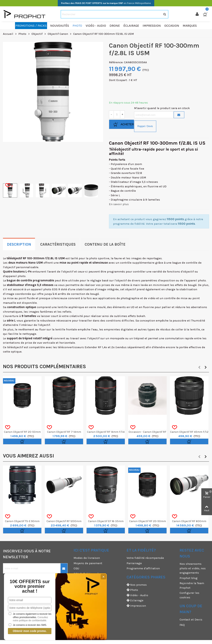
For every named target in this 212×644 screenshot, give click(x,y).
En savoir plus (119, 204)
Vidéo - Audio (137, 595)
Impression (136, 606)
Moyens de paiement (88, 563)
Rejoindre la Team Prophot (192, 585)
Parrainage (134, 563)
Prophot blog (189, 578)
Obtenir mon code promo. (25, 631)
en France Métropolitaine (106, 3)
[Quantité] (117, 114)
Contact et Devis (191, 619)
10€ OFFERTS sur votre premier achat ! (25, 586)
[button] (199, 367)
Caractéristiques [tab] (58, 244)
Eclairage (135, 600)
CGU (76, 568)
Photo (132, 590)
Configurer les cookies (189, 595)
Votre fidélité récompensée (145, 558)
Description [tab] (19, 244)
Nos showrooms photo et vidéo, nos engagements (193, 568)
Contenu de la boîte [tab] (105, 244)
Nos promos (137, 585)
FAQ (182, 625)
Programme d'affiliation (143, 568)
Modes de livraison (87, 558)
